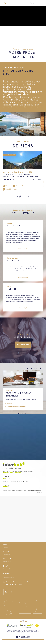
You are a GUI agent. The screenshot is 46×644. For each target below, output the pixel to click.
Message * (7, 573)
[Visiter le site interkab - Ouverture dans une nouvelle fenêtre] (27, 626)
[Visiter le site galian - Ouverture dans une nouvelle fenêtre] (13, 626)
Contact (44, 184)
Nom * (5, 545)
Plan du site (18, 632)
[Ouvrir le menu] (34, 3)
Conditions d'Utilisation (38, 613)
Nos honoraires (11, 632)
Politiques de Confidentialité (25, 613)
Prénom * (6, 552)
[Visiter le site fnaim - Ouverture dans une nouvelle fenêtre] (37, 626)
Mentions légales (26, 632)
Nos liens (36, 632)
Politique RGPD (21, 633)
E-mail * (6, 566)
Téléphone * (7, 559)
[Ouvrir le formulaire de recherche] (5, 3)
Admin (32, 632)
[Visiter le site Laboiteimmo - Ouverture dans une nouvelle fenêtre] (23, 639)
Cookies (27, 633)
